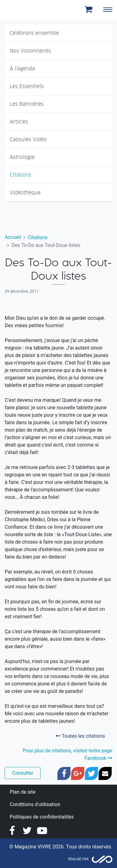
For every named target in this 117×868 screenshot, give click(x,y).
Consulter (22, 773)
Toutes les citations (80, 736)
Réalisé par (78, 859)
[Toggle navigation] (108, 10)
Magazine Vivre (27, 10)
